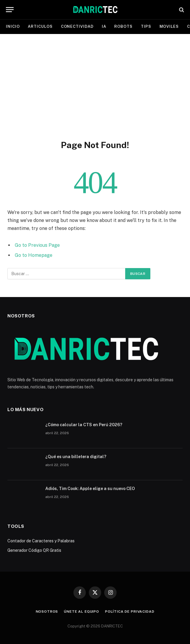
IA (104, 26)
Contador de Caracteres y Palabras (41, 541)
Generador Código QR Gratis (34, 550)
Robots (123, 26)
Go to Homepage (34, 255)
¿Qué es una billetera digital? (76, 457)
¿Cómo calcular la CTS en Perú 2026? (84, 425)
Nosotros (47, 611)
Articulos (40, 26)
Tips (146, 26)
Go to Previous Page (37, 245)
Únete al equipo (82, 611)
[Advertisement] (95, 86)
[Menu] (10, 10)
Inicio (13, 26)
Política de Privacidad (130, 611)
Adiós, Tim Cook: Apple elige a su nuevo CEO (90, 489)
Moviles (169, 26)
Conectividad (77, 26)
